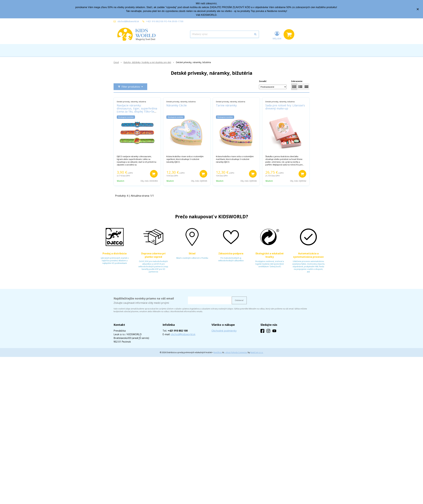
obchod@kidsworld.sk (128, 21)
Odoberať (239, 300)
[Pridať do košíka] (154, 174)
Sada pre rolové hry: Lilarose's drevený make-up (285, 107)
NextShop (218, 352)
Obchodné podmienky (224, 331)
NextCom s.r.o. (257, 352)
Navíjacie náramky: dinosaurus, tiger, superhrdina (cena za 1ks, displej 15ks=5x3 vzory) (137, 110)
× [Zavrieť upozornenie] (418, 9)
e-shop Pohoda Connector (236, 352)
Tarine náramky (226, 105)
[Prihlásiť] (277, 35)
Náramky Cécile (177, 105)
